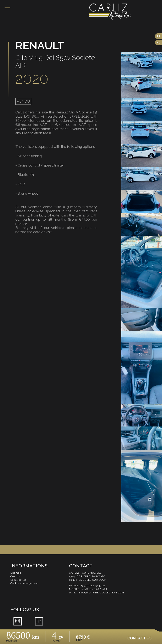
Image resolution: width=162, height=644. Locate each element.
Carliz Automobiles (126, 12)
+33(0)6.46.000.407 (95, 589)
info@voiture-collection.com (101, 593)
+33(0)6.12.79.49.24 (93, 586)
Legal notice (18, 580)
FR (159, 36)
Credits (15, 576)
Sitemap (16, 573)
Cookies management (25, 583)
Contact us (139, 638)
